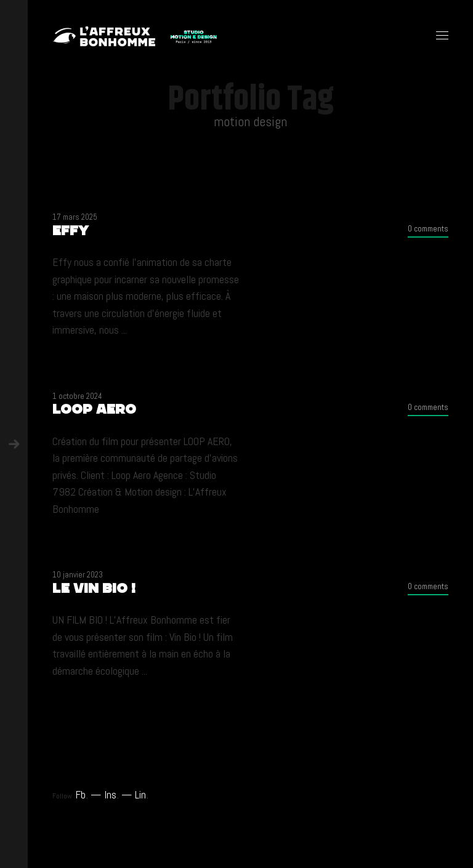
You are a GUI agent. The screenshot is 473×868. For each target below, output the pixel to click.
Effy (71, 231)
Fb (82, 795)
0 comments (428, 229)
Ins (111, 795)
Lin (142, 795)
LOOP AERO (94, 409)
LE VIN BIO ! (94, 588)
